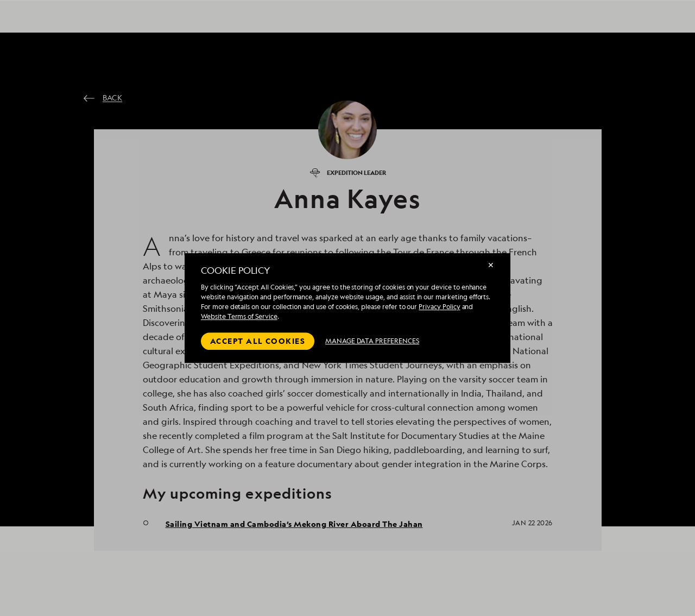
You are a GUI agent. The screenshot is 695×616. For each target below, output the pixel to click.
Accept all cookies (258, 341)
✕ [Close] (491, 265)
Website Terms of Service (239, 316)
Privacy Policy (439, 307)
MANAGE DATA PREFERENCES (372, 341)
